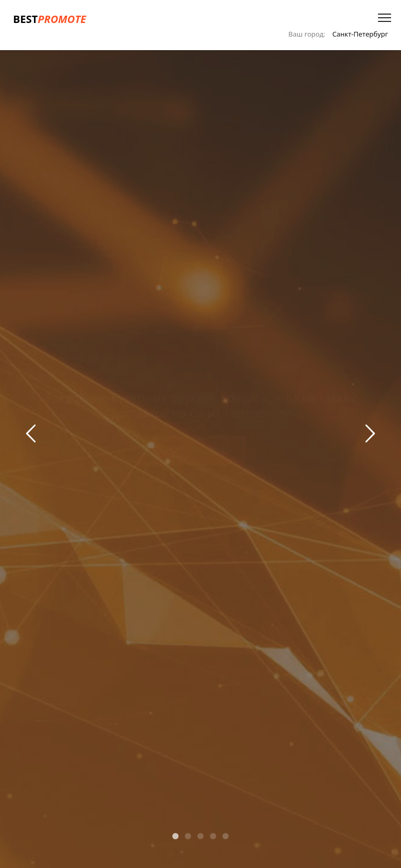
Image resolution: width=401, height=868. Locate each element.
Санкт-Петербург (360, 34)
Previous (33, 435)
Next (368, 435)
